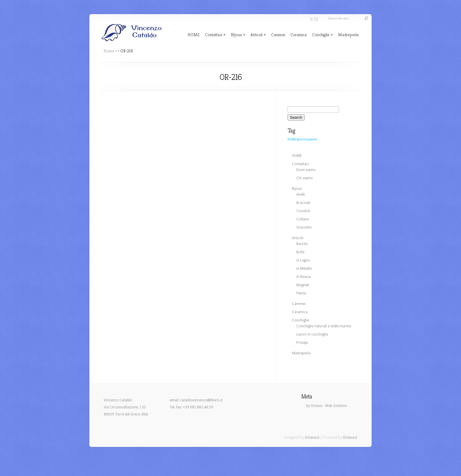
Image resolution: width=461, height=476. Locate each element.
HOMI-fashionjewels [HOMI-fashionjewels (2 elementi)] (302, 139)
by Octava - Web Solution (326, 406)
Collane (303, 219)
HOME (194, 35)
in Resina (304, 277)
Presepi (302, 343)
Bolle (300, 252)
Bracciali (303, 203)
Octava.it (312, 438)
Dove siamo (306, 170)
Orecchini (304, 227)
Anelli (301, 195)
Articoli (257, 35)
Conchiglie (321, 35)
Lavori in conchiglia (312, 334)
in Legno (303, 260)
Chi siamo (305, 178)
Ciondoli (303, 211)
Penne (301, 293)
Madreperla (348, 35)
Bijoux (236, 35)
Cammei (278, 35)
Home (109, 51)
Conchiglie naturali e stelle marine (324, 326)
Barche (302, 244)
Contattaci (214, 35)
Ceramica (299, 35)
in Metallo (304, 269)
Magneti (303, 285)
